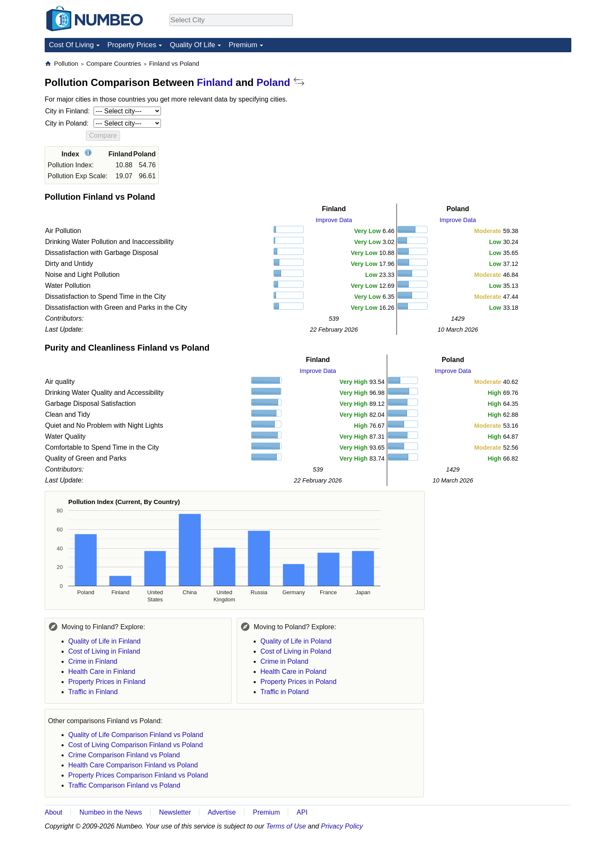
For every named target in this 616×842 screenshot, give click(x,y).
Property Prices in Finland (107, 682)
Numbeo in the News (111, 812)
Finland (215, 82)
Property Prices (132, 45)
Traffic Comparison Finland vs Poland (124, 785)
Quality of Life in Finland (104, 641)
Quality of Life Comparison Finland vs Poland (136, 735)
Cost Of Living (71, 45)
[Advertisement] (508, 112)
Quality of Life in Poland (296, 641)
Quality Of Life (193, 45)
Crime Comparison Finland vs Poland (124, 755)
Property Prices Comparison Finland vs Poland (138, 775)
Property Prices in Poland (299, 682)
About (54, 812)
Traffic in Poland (285, 692)
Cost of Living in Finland (104, 651)
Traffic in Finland (93, 692)
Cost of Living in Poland (296, 651)
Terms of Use (286, 826)
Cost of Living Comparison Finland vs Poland (135, 745)
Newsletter (175, 812)
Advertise (222, 812)
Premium (243, 45)
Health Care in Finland (102, 672)
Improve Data (334, 220)
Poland (273, 82)
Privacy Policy (342, 826)
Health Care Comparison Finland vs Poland (133, 765)
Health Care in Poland (293, 672)
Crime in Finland (93, 661)
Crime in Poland (284, 661)
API (302, 812)
